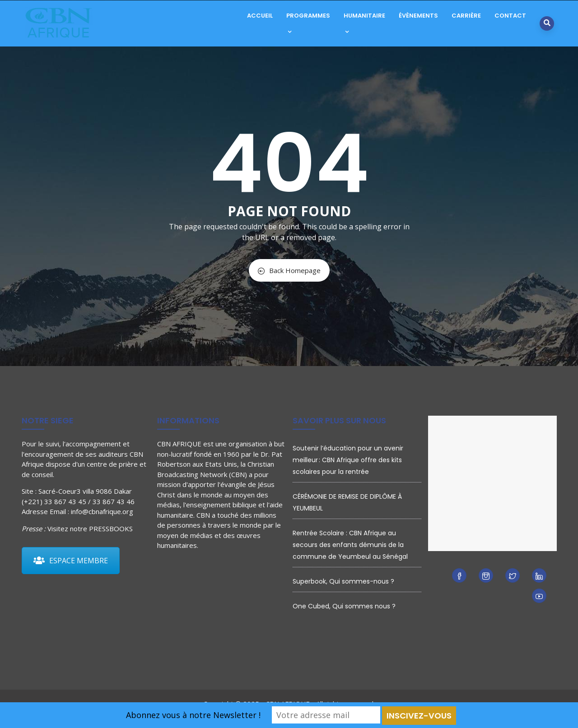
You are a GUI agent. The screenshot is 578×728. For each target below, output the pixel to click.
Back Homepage (289, 270)
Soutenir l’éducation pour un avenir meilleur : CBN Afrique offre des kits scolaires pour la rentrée (348, 460)
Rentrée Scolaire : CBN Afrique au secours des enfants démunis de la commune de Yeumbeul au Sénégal (350, 545)
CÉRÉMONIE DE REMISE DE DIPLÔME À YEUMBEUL (347, 502)
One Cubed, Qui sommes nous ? (344, 606)
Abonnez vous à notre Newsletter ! (193, 715)
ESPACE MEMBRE (71, 561)
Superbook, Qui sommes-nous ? (343, 581)
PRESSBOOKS (111, 529)
